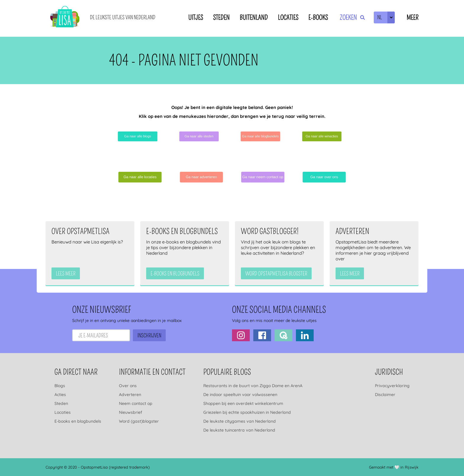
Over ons (128, 386)
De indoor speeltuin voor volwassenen (240, 395)
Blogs (60, 386)
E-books (318, 18)
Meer (413, 18)
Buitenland (254, 18)
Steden (221, 18)
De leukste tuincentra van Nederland (239, 430)
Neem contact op (136, 403)
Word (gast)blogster (139, 421)
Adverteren (130, 395)
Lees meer (66, 274)
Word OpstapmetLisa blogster (276, 274)
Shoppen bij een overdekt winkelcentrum (243, 403)
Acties (60, 395)
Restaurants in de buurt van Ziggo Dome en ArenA (253, 386)
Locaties (288, 18)
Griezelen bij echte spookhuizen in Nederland (247, 412)
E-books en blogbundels (78, 421)
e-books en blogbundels (175, 274)
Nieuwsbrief (130, 412)
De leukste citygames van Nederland (240, 421)
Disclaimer (385, 395)
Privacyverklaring (392, 386)
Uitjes (196, 18)
